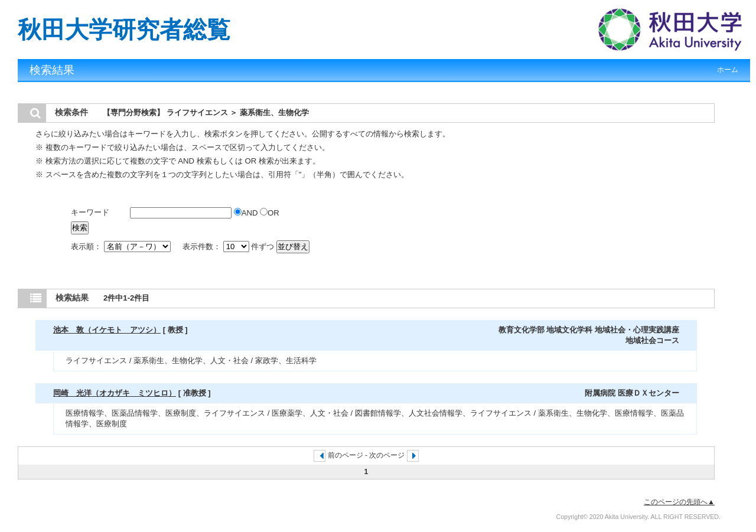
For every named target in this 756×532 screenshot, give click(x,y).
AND (247, 213)
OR (270, 213)
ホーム (728, 70)
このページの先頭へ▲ (679, 502)
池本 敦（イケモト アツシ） (107, 330)
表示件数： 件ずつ (229, 247)
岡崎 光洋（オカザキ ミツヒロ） (115, 393)
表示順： (122, 247)
